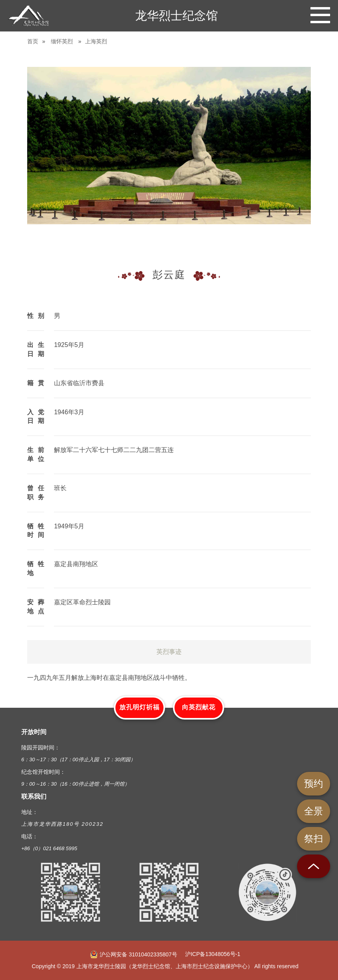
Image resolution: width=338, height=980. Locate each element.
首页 (33, 41)
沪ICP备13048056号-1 (213, 954)
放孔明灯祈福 (139, 707)
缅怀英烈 (62, 41)
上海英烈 (96, 41)
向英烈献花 (199, 707)
